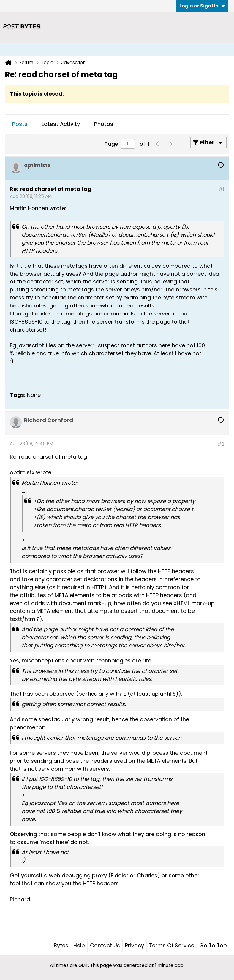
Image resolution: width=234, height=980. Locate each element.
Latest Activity (61, 124)
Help (79, 945)
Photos (104, 124)
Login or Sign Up (202, 6)
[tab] (20, 124)
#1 (221, 189)
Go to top (213, 945)
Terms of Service (172, 945)
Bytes (61, 945)
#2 (221, 444)
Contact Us (105, 945)
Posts (20, 124)
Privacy (135, 945)
